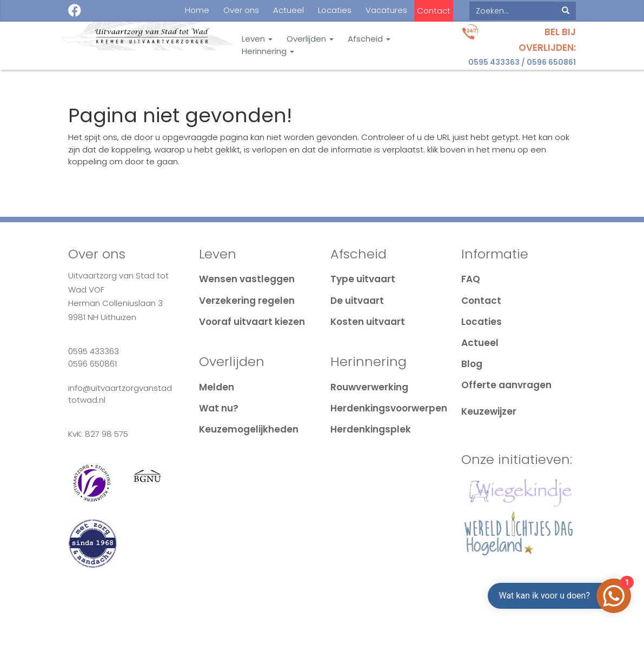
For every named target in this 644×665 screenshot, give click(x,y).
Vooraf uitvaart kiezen (252, 322)
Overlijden (310, 39)
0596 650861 (551, 62)
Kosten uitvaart (368, 322)
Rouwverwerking (369, 387)
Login (560, 631)
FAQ (471, 279)
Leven (257, 39)
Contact (434, 11)
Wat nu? (219, 408)
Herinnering (268, 51)
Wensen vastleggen (247, 279)
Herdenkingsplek (371, 429)
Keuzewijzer (489, 411)
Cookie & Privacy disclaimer (127, 631)
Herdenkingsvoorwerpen (389, 408)
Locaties (335, 10)
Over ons (241, 10)
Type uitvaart (363, 279)
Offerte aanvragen (506, 385)
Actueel (288, 10)
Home (197, 10)
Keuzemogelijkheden (249, 429)
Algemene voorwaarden (257, 631)
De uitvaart (357, 301)
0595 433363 (494, 62)
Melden (217, 387)
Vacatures (386, 10)
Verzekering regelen (247, 301)
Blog (472, 364)
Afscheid (369, 39)
